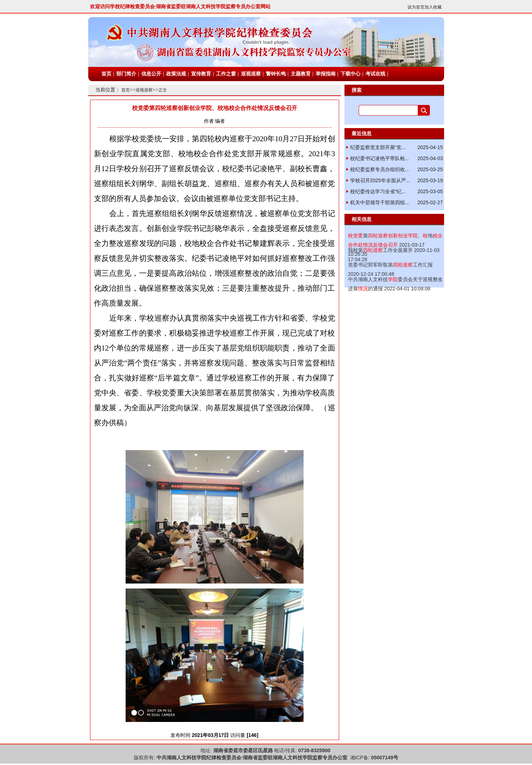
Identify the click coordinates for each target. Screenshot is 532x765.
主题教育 (301, 74)
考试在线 (375, 74)
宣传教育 (201, 74)
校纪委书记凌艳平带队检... (380, 158)
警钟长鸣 (276, 74)
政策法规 (176, 74)
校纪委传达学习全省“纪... (378, 191)
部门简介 (126, 74)
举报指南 (326, 74)
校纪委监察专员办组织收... (380, 169)
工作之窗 (226, 74)
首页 (106, 74)
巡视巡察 (251, 74)
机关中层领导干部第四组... (380, 202)
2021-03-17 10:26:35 (395, 245)
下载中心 (351, 74)
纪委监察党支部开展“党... (378, 147)
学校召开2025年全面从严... (380, 180)
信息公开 (151, 74)
